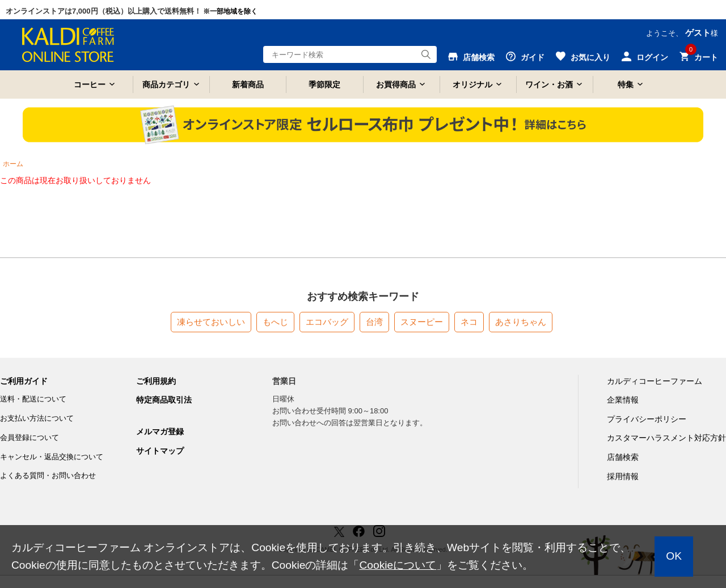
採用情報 (623, 476)
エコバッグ (327, 322)
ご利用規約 (156, 381)
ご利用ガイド (24, 381)
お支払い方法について (37, 418)
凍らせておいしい (211, 322)
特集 (626, 84)
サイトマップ (160, 451)
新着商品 (248, 84)
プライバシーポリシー (647, 419)
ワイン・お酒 (549, 84)
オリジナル (472, 84)
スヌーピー (422, 322)
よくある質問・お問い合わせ (48, 475)
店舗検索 (623, 457)
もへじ (275, 322)
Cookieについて (398, 565)
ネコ (469, 322)
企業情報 (623, 400)
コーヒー (90, 84)
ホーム (13, 164)
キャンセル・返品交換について (52, 457)
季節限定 (324, 84)
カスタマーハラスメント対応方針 (666, 438)
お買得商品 (396, 84)
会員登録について (29, 437)
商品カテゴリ (166, 84)
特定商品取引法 (164, 400)
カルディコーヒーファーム (655, 381)
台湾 (374, 322)
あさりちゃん (521, 322)
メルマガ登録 (160, 432)
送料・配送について (33, 399)
